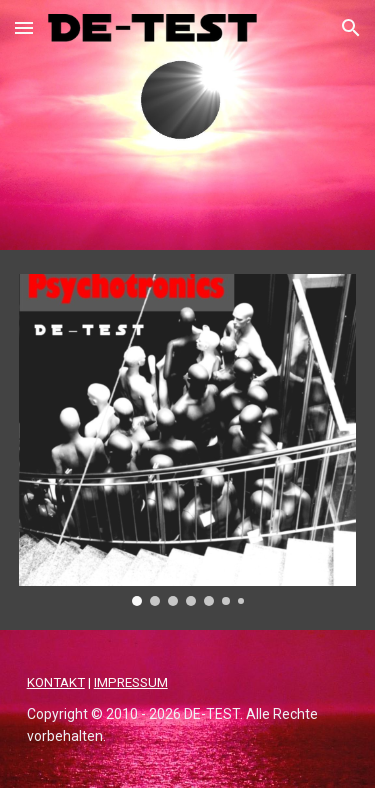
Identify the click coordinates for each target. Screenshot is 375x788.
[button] (24, 27)
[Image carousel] (188, 440)
